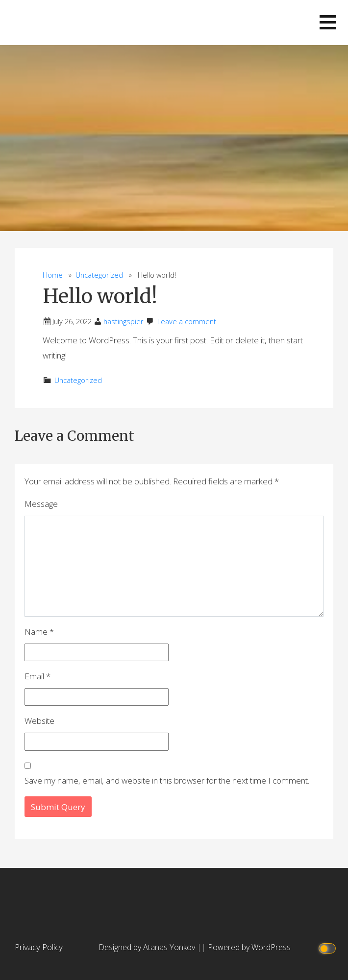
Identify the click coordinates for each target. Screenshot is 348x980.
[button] (328, 22)
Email (37, 676)
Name (39, 632)
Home (53, 275)
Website (39, 721)
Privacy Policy (39, 947)
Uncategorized (99, 275)
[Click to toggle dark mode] (329, 947)
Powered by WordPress (249, 947)
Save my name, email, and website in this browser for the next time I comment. (167, 780)
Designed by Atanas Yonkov (148, 947)
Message (41, 504)
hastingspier (124, 322)
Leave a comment (187, 322)
